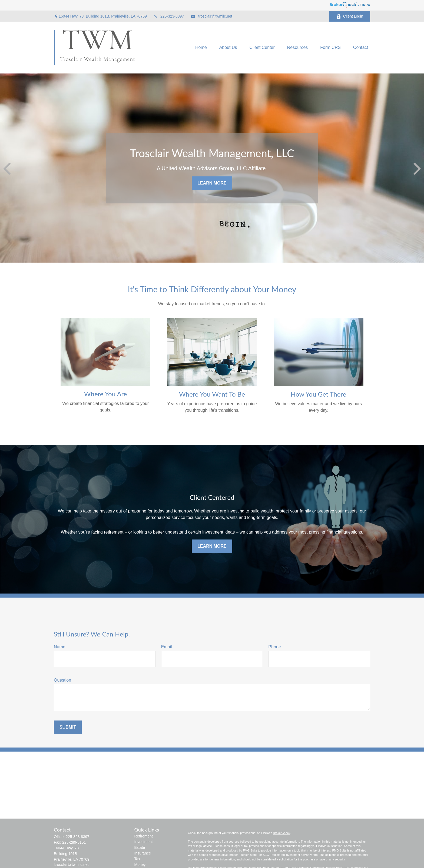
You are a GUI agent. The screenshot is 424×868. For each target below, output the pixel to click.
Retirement (144, 836)
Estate (140, 847)
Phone (274, 647)
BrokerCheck (281, 833)
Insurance (143, 853)
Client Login (350, 16)
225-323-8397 (169, 16)
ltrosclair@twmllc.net (211, 16)
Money (140, 864)
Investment (144, 842)
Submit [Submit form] (68, 727)
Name (60, 647)
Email (167, 647)
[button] (201, 48)
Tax (137, 859)
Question (62, 680)
